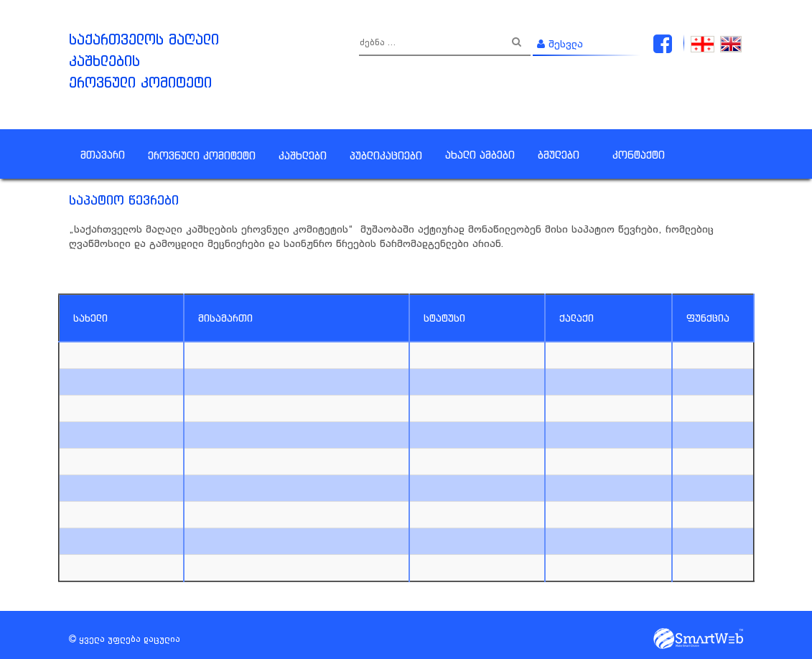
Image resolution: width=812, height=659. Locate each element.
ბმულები (559, 155)
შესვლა (560, 43)
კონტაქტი (639, 155)
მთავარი (103, 155)
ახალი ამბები (480, 155)
